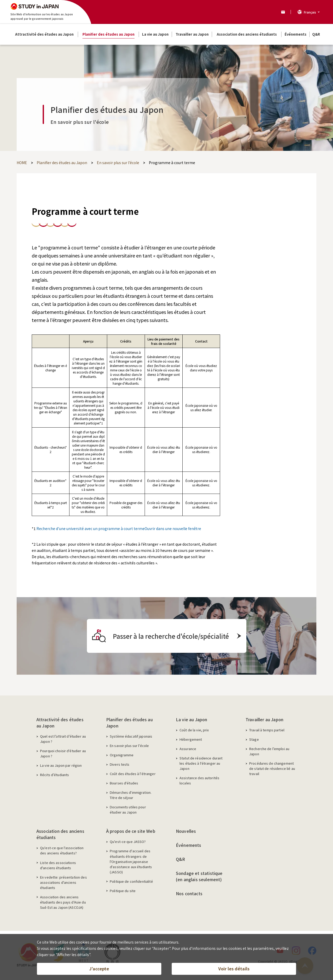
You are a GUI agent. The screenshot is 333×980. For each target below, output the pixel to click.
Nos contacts (189, 893)
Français (310, 12)
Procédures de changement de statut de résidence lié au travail (272, 768)
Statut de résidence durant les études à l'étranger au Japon (201, 763)
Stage (254, 739)
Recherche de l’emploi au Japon (269, 751)
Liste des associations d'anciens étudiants (58, 865)
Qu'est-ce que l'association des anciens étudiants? (62, 850)
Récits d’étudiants (55, 775)
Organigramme (122, 755)
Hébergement (191, 739)
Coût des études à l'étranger (133, 774)
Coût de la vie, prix (194, 730)
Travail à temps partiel (267, 730)
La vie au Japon (191, 719)
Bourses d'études (124, 783)
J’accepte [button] (99, 969)
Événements (189, 845)
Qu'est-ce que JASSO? (128, 842)
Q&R (180, 859)
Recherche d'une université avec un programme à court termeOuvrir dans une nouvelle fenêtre (119, 528)
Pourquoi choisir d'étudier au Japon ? (63, 753)
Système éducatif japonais (131, 736)
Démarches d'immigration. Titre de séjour (131, 795)
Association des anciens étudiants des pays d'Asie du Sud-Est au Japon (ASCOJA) (63, 902)
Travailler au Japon (264, 719)
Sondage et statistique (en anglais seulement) (199, 876)
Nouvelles (186, 831)
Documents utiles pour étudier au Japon (128, 810)
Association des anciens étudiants (60, 834)
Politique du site (123, 891)
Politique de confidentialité (131, 881)
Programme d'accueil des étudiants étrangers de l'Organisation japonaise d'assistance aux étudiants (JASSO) (131, 861)
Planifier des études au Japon (129, 723)
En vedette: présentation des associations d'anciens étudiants (63, 882)
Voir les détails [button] (234, 969)
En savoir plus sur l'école (129, 746)
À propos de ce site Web (131, 831)
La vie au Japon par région (61, 765)
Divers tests (120, 764)
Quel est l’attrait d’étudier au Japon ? (63, 739)
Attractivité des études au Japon (60, 723)
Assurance (188, 749)
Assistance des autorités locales (199, 780)
